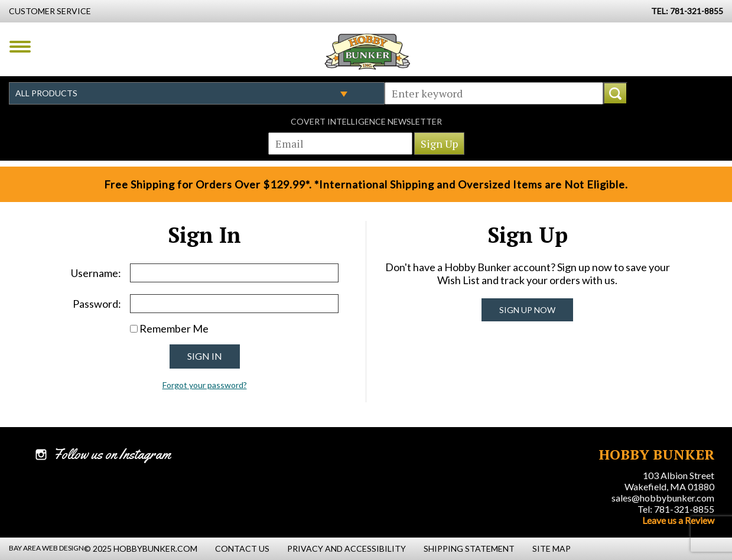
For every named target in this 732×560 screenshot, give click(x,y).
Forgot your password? (205, 385)
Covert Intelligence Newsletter (366, 121)
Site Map (552, 548)
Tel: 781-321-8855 (676, 509)
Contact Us (242, 548)
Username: (96, 273)
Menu (20, 47)
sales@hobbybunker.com (663, 498)
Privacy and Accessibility (347, 548)
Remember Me (174, 328)
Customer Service (50, 11)
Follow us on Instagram (112, 454)
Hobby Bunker (367, 51)
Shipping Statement (469, 548)
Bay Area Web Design (46, 548)
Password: (97, 304)
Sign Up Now (527, 310)
